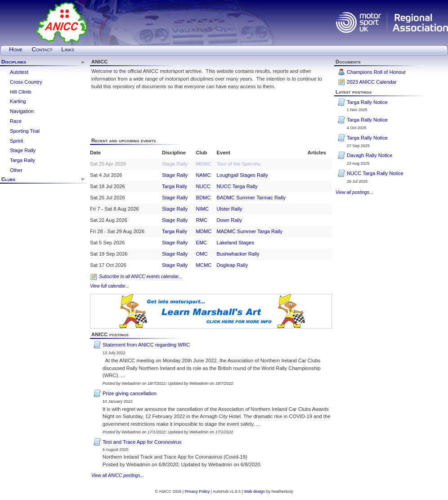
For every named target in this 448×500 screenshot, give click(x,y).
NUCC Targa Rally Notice (375, 173)
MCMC (204, 265)
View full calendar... (110, 286)
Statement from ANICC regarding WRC (146, 345)
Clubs (8, 179)
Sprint (16, 141)
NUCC (203, 186)
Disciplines (14, 62)
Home (16, 49)
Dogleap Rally (232, 265)
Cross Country (26, 82)
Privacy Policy (197, 491)
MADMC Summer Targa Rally (249, 231)
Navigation (22, 111)
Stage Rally (23, 150)
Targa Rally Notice (367, 102)
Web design (254, 491)
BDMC (204, 198)
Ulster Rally (229, 209)
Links (67, 49)
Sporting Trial (25, 131)
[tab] (44, 62)
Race (16, 121)
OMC (202, 254)
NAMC (204, 175)
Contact (42, 49)
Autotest (19, 72)
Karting (18, 101)
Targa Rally (22, 160)
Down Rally (229, 220)
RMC (202, 220)
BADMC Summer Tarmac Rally (251, 198)
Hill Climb (20, 92)
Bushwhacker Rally (238, 254)
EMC (202, 243)
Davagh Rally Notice (370, 155)
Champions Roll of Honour (376, 72)
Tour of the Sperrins (238, 164)
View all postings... (354, 192)
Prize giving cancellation (130, 393)
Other (16, 170)
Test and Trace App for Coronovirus (142, 442)
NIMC (203, 209)
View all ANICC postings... (118, 475)
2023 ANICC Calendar (372, 82)
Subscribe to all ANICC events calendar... (141, 277)
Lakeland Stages (235, 243)
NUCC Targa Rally (237, 186)
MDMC (204, 164)
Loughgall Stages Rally (242, 175)
